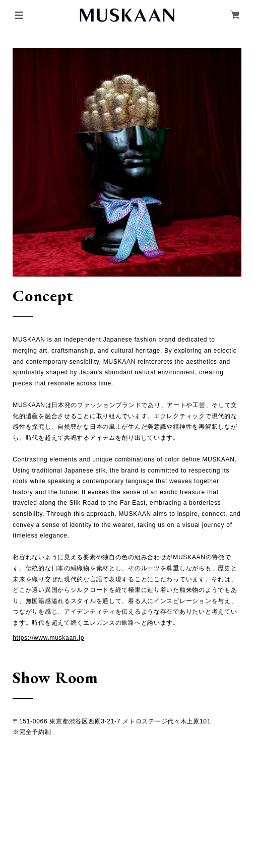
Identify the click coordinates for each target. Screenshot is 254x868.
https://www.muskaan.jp (48, 638)
